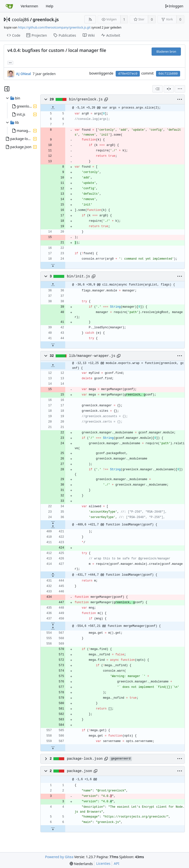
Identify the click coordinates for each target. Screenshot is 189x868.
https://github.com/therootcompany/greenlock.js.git (54, 27)
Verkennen (29, 6)
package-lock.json (85, 759)
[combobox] (157, 89)
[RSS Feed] (90, 19)
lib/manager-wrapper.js (92, 356)
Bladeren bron (166, 52)
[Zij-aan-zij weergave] (169, 89)
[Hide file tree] (7, 89)
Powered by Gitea (59, 857)
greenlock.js (46, 19)
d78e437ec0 (128, 74)
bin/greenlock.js (86, 99)
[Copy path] (106, 99)
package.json (80, 771)
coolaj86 (20, 19)
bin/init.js (79, 276)
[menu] (180, 89)
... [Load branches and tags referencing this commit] (10, 62)
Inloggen (174, 6)
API (117, 863)
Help (50, 6)
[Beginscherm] (9, 6)
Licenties (103, 863)
